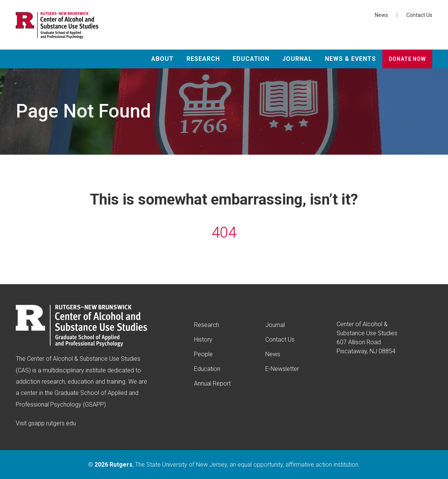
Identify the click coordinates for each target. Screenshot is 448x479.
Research (203, 59)
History (203, 340)
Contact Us (419, 15)
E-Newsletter (282, 369)
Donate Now (407, 59)
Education (251, 59)
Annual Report (212, 383)
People (203, 354)
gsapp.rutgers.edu (52, 423)
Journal (297, 59)
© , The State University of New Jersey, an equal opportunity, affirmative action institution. (224, 465)
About (162, 59)
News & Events (350, 59)
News (381, 15)
